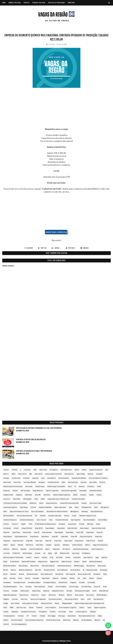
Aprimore (91, 474)
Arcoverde (26, 478)
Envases (67, 516)
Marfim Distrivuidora (10, 566)
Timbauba (93, 612)
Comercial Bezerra (52, 503)
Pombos (50, 587)
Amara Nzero (39, 474)
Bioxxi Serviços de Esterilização (13, 486)
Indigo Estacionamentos (100, 545)
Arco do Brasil (16, 478)
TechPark (53, 612)
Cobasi (41, 503)
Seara (83, 599)
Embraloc (43, 516)
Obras (105, 574)
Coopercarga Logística (10, 507)
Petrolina (82, 583)
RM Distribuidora (102, 595)
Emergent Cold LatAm (55, 516)
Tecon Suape (62, 612)
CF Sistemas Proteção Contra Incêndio (15, 503)
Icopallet (49, 545)
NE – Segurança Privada (90, 570)
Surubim (6, 612)
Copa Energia (24, 507)
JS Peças (38, 553)
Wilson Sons (67, 620)
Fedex (51, 520)
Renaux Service (24, 595)
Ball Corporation (73, 482)
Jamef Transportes (97, 549)
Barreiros (84, 482)
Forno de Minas (103, 520)
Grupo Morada (34, 537)
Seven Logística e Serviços (30, 603)
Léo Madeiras (86, 553)
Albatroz (6, 474)
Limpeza (37, 557)
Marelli (84, 562)
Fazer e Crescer (41, 520)
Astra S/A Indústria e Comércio (98, 478)
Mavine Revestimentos (64, 566)
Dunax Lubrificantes (97, 512)
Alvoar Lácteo (22, 474)
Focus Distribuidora (89, 520)
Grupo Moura (45, 537)
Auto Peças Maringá (30, 482)
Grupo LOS (100, 532)
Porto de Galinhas (61, 587)
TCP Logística (43, 612)
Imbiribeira (66, 545)
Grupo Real (7, 541)
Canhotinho (28, 495)
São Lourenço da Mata (71, 599)
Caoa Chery (47, 495)
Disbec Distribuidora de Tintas (19, 512)
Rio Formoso (90, 595)
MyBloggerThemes (65, 641)
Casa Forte (7, 499)
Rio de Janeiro (79, 595)
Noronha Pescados (32, 574)
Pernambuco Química (34, 583)
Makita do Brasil (67, 562)
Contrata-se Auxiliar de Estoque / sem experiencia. (34, 451)
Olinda (5, 578)
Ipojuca (48, 549)
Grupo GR (37, 532)
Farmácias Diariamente (27, 520)
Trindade (42, 616)
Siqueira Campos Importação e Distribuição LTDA (89, 603)
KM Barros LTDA (65, 553)
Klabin (50, 553)
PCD (79, 578)
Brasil (99, 486)
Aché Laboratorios (66, 470)
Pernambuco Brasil (19, 583)
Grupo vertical (91, 541)
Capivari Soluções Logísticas (62, 495)
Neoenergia (104, 570)
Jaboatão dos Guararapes (81, 549)
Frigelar (23, 524)
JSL (44, 553)
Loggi (97, 557)
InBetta (88, 545)
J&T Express (66, 549)
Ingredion (23, 549)
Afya (107, 470)
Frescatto (15, 524)
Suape (89, 608)
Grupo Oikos (65, 537)
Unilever (6, 620)
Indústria (15, 549)
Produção (15, 591)
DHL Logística (105, 507)
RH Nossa (61, 595)
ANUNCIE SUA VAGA (15, 3)
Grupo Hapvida (59, 532)
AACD (35, 470)
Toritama (21, 616)
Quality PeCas (36, 591)
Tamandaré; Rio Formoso (28, 612)
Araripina (6, 478)
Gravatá (16, 528)
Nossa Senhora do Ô (47, 574)
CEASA (36, 499)
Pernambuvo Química (50, 583)
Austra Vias (17, 482)
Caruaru (99, 495)
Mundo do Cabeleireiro (26, 570)
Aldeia (13, 474)
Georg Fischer (72, 524)
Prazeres (6, 591)
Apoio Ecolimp (81, 474)
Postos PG (97, 587)
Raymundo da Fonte (58, 591)
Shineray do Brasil (46, 603)
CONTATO (27, 3)
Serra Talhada (15, 603)
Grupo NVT (55, 537)
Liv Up (52, 557)
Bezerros (102, 482)
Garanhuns (62, 524)
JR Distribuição (27, 553)
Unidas (100, 616)
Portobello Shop (86, 587)
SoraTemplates (54, 641)
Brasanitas (91, 486)
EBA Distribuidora (9, 516)
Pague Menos (46, 578)
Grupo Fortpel (27, 532)
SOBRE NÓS (71, 3)
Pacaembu (36, 578)
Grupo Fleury (16, 532)
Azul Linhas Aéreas (53, 482)
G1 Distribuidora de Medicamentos (45, 524)
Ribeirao (70, 595)
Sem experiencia (98, 599)
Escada (74, 516)
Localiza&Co (77, 557)
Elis (36, 516)
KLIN (56, 553)
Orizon (20, 578)
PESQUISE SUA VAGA (39, 3)
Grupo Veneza (79, 541)
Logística (104, 557)
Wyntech (97, 620)
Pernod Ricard (63, 583)
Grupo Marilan (8, 537)
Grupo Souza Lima (18, 541)
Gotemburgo (7, 528)
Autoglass (42, 482)
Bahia (63, 482)
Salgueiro (6, 599)
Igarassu (57, 545)
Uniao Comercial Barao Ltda (87, 616)
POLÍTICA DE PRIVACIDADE (56, 3)
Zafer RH (6, 624)
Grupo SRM (29, 541)
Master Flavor (35, 566)
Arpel (43, 478)
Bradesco (82, 486)
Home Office (40, 545)
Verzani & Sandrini (17, 620)
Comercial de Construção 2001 (69, 503)
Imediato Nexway (77, 545)
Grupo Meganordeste (21, 537)
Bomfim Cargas (40, 486)
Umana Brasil (72, 616)
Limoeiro (29, 557)
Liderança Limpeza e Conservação (13, 557)
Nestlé (5, 574)
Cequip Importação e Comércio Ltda (58, 499)
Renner (44, 595)
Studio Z (82, 608)
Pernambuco (7, 583)
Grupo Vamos (68, 541)
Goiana (98, 524)
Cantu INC (38, 495)
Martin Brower (23, 566)
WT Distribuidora (87, 620)
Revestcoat (52, 595)
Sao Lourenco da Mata (55, 599)
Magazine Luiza (43, 562)
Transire (34, 616)
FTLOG (30, 524)
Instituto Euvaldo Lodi (36, 549)
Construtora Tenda (95, 503)
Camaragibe (83, 491)
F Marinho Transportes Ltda (88, 516)
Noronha (21, 574)
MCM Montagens (79, 566)
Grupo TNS (48, 541)
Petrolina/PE (91, 583)
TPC (28, 616)
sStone (31, 608)
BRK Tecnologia (25, 491)
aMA (31, 474)
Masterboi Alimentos (48, 566)
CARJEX (75, 495)
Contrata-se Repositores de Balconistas (31, 439)
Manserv (77, 562)
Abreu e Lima (43, 470)
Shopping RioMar (67, 603)
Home (4, 3)
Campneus (19, 495)
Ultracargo (62, 616)
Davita (77, 507)
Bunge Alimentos (38, 491)
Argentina (35, 478)
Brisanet (15, 491)
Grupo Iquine (70, 532)
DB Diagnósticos (87, 507)
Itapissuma (56, 549)
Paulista (72, 578)
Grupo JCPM (80, 532)
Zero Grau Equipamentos (19, 624)
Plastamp (29, 587)
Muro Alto (38, 570)
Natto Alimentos (63, 570)
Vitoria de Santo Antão (53, 620)
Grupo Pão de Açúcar (86, 537)
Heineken (20, 545)
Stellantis (39, 608)
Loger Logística (88, 557)
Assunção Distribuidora (79, 478)
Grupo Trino (58, 541)
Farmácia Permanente (10, 520)
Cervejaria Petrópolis (78, 499)
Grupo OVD (74, 537)
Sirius (5, 608)
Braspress (7, 491)
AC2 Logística (54, 470)
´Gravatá (6, 470)
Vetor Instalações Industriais (34, 620)
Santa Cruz (24, 599)
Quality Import (25, 591)
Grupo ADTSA (39, 528)
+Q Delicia (14, 470)
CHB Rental (33, 503)
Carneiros (83, 495)
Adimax (84, 470)
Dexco (96, 507)
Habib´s (6, 545)
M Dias (5, 562)
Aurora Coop (7, 482)
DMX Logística (75, 512)
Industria (6, 549)
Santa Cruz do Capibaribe (38, 599)
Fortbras (6, 524)
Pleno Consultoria (40, 587)
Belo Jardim (93, 482)
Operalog (13, 578)
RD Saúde (69, 591)
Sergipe (6, 603)
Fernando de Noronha (62, 520)
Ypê (104, 620)
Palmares (55, 578)
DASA (70, 507)
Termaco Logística (81, 612)
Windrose (76, 620)
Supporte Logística (100, 608)
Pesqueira (73, 583)
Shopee (57, 603)
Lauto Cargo (76, 553)
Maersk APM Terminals (29, 562)
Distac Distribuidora (38, 512)
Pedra (85, 578)
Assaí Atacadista (64, 478)
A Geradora (27, 470)
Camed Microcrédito (96, 491)
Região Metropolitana (10, 595)
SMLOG (12, 608)
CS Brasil (33, 507)
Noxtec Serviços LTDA (84, 574)
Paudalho (64, 578)
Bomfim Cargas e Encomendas (56, 486)
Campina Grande (8, 495)
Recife (94, 591)
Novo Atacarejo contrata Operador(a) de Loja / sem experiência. (39, 428)
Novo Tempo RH (71, 574)
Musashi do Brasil (49, 570)
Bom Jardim (29, 486)
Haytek (13, 545)
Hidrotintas (30, 545)
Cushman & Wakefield (45, 507)
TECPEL (71, 612)
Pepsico (92, 578)
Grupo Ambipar (50, 528)
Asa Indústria (51, 478)
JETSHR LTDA (16, 553)
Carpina (91, 495)
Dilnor (5, 512)
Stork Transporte (51, 608)
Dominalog (85, 512)
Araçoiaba (99, 474)
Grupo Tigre (39, 541)
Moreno (6, 570)
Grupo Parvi (99, 537)
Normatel (13, 574)
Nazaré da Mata (75, 570)
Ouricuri (27, 578)
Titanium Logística (9, 616)
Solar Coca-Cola (21, 608)
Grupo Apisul (61, 528)
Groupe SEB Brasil (27, 528)
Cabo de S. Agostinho (52, 491)
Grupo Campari (84, 528)
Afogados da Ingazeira (96, 470)
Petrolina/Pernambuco (10, 587)
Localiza (68, 557)
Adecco (77, 470)
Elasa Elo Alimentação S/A (24, 516)
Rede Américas (104, 591)
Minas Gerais (102, 566)
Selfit (89, 599)
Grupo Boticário (72, 528)
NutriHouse (97, 574)
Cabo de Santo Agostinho (69, 491)
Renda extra (35, 595)
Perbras (99, 578)
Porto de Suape (74, 587)
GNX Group (90, 524)
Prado (105, 587)
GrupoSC (100, 541)
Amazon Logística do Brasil (53, 474)
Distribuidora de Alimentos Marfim (57, 512)
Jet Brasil (6, 553)
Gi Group (82, 524)
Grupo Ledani (90, 532)
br (75, 486)
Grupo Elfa (6, 532)
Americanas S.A (69, 474)
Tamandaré (15, 612)
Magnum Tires (55, 562)
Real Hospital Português (82, 591)
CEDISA (43, 499)
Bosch (70, 486)
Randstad (46, 591)
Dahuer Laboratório (60, 507)
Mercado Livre (91, 566)
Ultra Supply (52, 616)
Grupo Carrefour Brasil (98, 528)
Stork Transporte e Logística (68, 608)
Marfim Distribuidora (96, 562)
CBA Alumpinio (27, 499)
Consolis (84, 503)
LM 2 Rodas (59, 557)
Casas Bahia (17, 499)
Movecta (13, 570)
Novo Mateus (59, 574)
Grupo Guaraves (47, 532)
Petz (21, 587)
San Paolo (15, 599)
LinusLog (44, 557)
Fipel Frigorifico (76, 520)
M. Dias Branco (15, 562)
